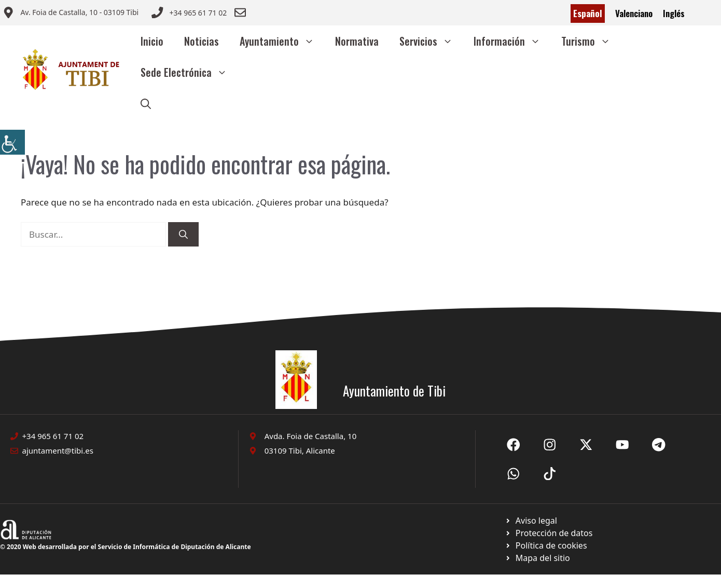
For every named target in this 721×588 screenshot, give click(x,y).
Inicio (152, 41)
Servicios (431, 41)
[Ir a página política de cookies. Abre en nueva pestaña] (549, 533)
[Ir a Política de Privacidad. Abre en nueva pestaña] (531, 521)
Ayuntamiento (282, 41)
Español (588, 13)
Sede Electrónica (189, 72)
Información (512, 41)
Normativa (357, 41)
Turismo (591, 41)
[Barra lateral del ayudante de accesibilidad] (12, 142)
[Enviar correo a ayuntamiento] (71, 13)
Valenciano (634, 13)
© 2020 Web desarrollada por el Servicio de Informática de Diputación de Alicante (126, 547)
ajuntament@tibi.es (58, 450)
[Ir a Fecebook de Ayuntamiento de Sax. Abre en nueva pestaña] (514, 445)
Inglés (674, 13)
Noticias (202, 41)
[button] (146, 103)
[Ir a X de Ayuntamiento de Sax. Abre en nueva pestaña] (550, 445)
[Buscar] (183, 235)
